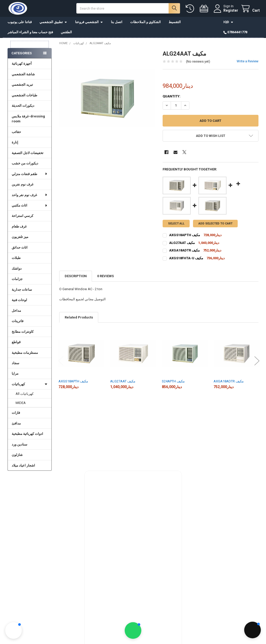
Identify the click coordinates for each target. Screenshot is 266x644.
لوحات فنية (19, 301)
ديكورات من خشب (25, 165)
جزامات (17, 280)
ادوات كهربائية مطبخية (27, 435)
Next (257, 362)
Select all (176, 225)
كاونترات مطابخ (23, 333)
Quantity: (172, 98)
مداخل (16, 312)
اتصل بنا (117, 23)
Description (76, 277)
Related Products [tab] (79, 319)
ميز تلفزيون (20, 238)
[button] (210, 137)
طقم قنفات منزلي (30, 175)
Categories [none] (22, 54)
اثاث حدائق (20, 249)
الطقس (66, 33)
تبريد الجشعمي (22, 86)
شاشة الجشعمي (23, 75)
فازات (16, 414)
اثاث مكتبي (30, 207)
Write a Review (248, 62)
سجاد (15, 364)
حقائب (16, 133)
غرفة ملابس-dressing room (28, 120)
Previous (61, 362)
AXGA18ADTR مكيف (229, 383)
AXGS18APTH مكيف (73, 383)
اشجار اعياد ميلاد (23, 467)
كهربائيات (29, 385)
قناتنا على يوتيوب (20, 23)
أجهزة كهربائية (22, 65)
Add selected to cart (215, 225)
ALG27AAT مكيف (123, 383)
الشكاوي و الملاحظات (145, 23)
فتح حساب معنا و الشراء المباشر (30, 33)
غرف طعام (19, 228)
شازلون (17, 456)
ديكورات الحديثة (23, 107)
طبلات (16, 259)
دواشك (17, 270)
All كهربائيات (25, 395)
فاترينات (18, 322)
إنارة (15, 144)
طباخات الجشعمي (24, 97)
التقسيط (175, 23)
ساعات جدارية (22, 291)
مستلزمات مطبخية (25, 354)
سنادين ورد (19, 446)
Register (230, 11)
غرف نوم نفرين (23, 186)
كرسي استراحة (22, 217)
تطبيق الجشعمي (53, 23)
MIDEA (21, 404)
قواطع (16, 343)
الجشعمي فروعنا (89, 23)
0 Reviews (105, 277)
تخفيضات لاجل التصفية (28, 154)
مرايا (15, 375)
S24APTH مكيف (173, 383)
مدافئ (16, 425)
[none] (107, 99)
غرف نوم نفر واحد (30, 196)
